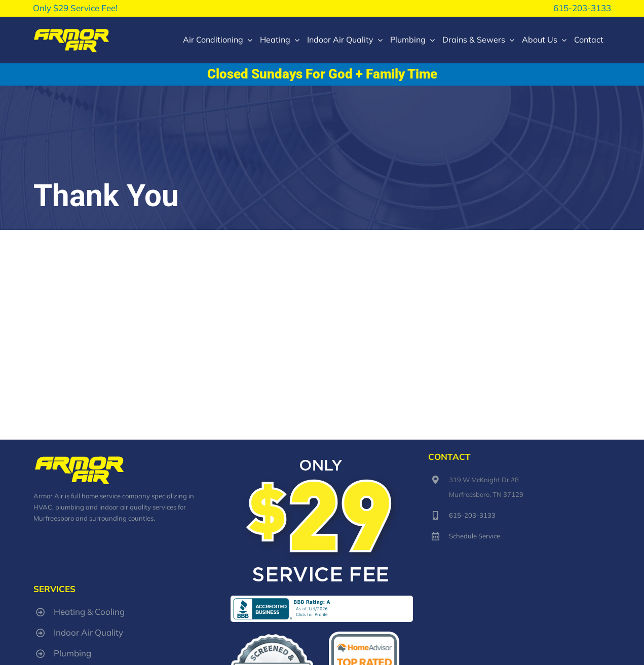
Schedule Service (475, 536)
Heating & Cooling (89, 612)
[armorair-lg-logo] (71, 31)
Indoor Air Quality (88, 632)
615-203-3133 (582, 8)
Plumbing (72, 653)
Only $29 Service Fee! (75, 8)
